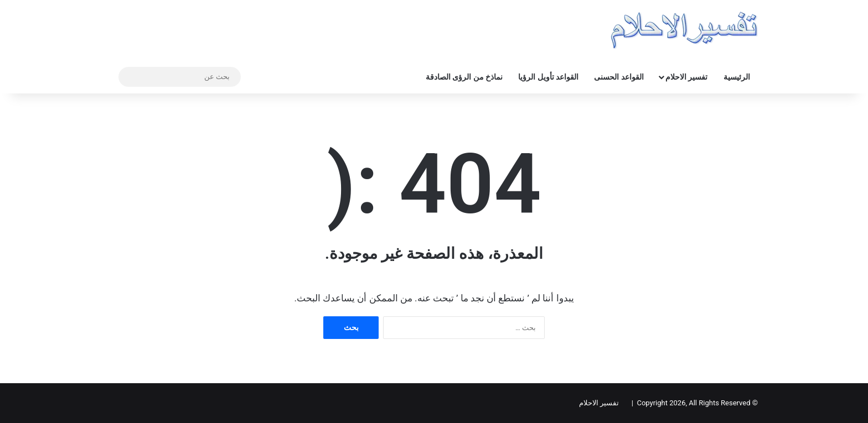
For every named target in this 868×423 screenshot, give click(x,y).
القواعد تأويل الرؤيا (548, 77)
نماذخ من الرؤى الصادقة (464, 77)
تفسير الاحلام (686, 77)
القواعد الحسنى (619, 77)
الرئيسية (737, 77)
